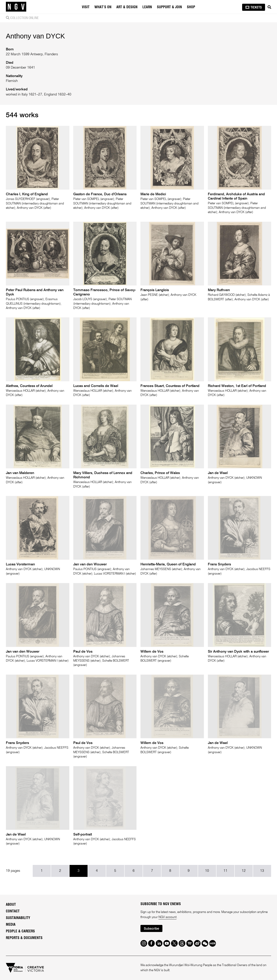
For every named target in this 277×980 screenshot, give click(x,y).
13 (262, 871)
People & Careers (20, 931)
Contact (13, 911)
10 (207, 871)
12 (244, 871)
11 (225, 871)
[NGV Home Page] (16, 7)
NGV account (167, 917)
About (11, 905)
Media (11, 925)
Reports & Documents (24, 938)
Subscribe (151, 929)
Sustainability (18, 918)
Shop (191, 7)
